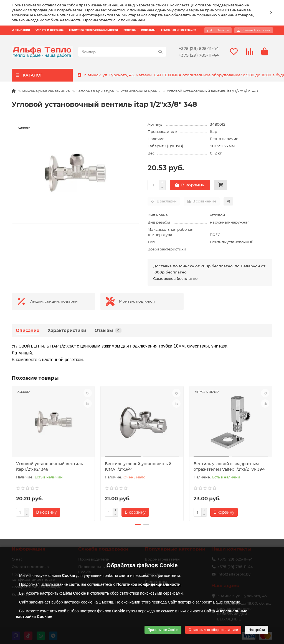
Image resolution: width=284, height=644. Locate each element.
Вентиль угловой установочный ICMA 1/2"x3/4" (138, 466)
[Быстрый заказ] (221, 185)
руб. (218, 30)
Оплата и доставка (50, 30)
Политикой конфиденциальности (148, 584)
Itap (214, 131)
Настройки (257, 630)
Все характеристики (167, 249)
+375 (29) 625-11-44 (199, 48)
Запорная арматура (95, 91)
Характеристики (67, 330)
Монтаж (130, 30)
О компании (21, 30)
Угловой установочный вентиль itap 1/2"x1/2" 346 (50, 466)
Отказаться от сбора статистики (213, 630)
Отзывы (108, 330)
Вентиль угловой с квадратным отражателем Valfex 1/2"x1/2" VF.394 (229, 466)
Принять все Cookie (163, 630)
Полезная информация (179, 30)
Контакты (148, 30)
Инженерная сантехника (46, 91)
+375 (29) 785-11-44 (199, 55)
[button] (138, 524)
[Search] (122, 52)
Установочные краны (140, 91)
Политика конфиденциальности (93, 30)
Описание (28, 330)
